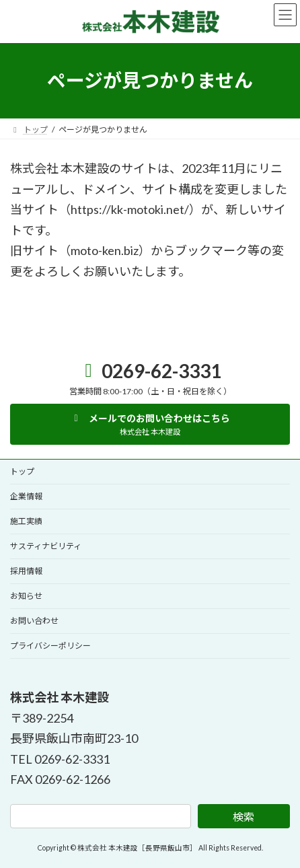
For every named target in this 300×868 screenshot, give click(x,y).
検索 (243, 817)
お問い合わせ (34, 621)
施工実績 (26, 521)
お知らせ (26, 596)
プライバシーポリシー (50, 646)
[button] (150, 424)
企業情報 (26, 496)
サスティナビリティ (46, 546)
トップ (22, 471)
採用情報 (26, 571)
